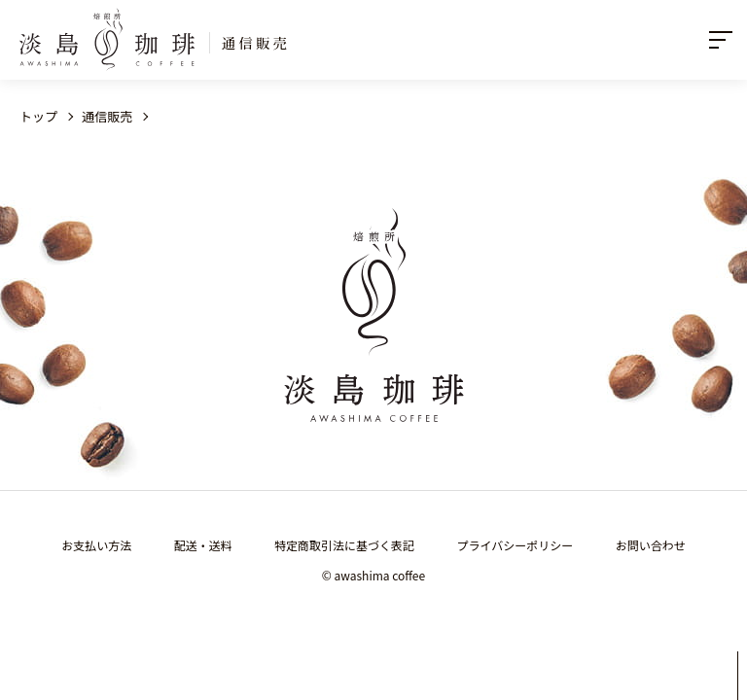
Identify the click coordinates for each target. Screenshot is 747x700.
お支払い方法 (96, 545)
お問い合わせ (651, 545)
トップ (38, 116)
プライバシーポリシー (516, 545)
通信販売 (107, 116)
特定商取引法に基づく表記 (344, 545)
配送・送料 (203, 545)
